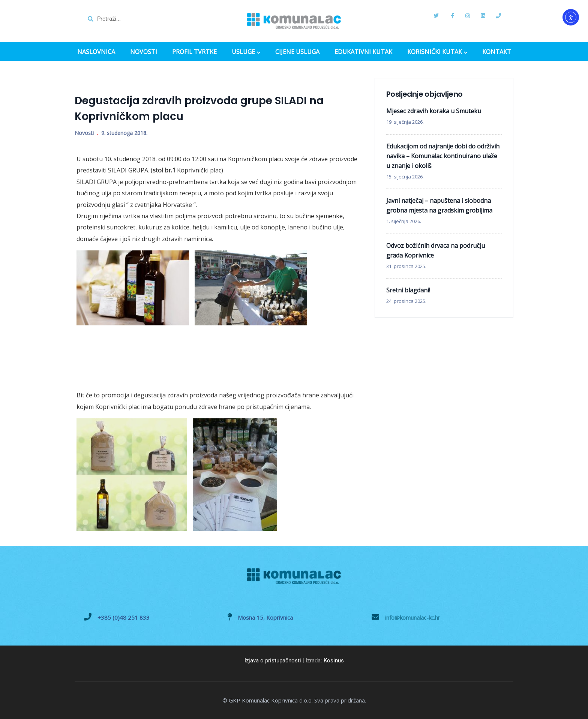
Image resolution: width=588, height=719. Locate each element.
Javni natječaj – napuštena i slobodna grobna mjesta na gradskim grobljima (439, 205)
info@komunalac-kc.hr (413, 617)
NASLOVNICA (96, 52)
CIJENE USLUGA (297, 52)
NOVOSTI (144, 52)
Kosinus (334, 661)
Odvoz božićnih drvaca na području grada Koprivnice (436, 250)
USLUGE (246, 52)
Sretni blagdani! (408, 290)
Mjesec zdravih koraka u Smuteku (434, 111)
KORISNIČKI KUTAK (437, 52)
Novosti (84, 133)
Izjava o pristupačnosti (273, 661)
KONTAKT (497, 52)
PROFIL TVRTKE (194, 52)
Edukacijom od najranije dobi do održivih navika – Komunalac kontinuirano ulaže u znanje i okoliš (443, 156)
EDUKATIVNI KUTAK (363, 52)
